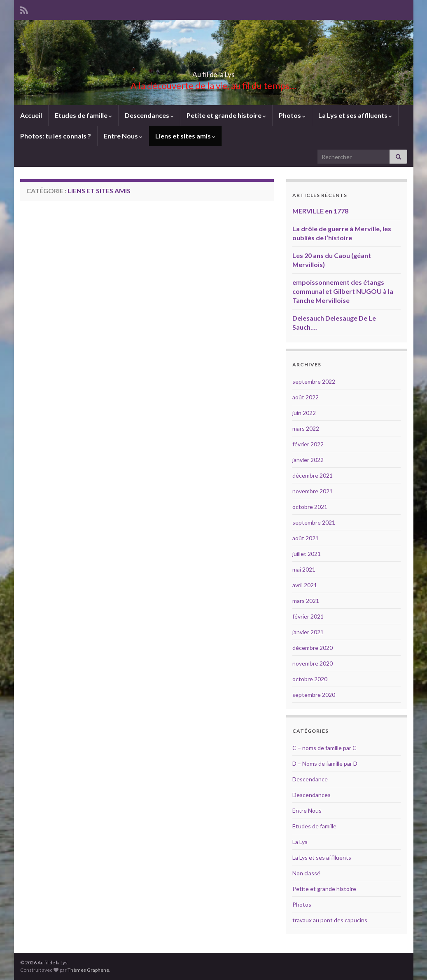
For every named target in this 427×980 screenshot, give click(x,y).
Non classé (306, 873)
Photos (292, 115)
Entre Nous (123, 136)
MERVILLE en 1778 (320, 211)
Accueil (31, 115)
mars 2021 (306, 601)
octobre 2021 (310, 507)
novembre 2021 (313, 491)
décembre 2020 (313, 648)
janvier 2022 (308, 460)
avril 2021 (305, 585)
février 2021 (308, 616)
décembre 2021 (313, 475)
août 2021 (306, 538)
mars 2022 (306, 428)
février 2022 (308, 444)
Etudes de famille (83, 115)
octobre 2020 (310, 679)
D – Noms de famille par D (325, 763)
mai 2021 (304, 569)
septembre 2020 (314, 695)
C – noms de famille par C (324, 748)
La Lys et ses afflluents (355, 115)
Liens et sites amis (185, 136)
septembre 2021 (314, 522)
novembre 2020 (313, 663)
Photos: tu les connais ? (56, 136)
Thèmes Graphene (88, 970)
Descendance (310, 779)
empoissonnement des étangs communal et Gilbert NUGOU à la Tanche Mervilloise (343, 291)
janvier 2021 (308, 632)
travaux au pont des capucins (330, 920)
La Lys (300, 842)
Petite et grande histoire (226, 115)
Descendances (149, 115)
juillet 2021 (307, 554)
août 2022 (306, 397)
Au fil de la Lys (213, 72)
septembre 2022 (314, 381)
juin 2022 (304, 413)
